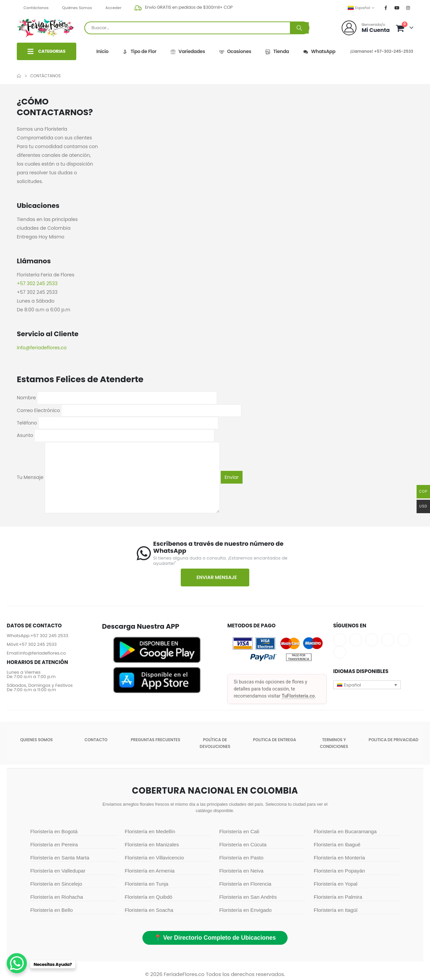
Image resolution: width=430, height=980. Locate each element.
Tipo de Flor (139, 52)
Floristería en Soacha (149, 910)
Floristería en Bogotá (54, 831)
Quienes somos (36, 740)
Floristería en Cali (239, 831)
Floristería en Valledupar (58, 871)
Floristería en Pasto (242, 858)
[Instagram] (408, 8)
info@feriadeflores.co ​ (42, 348)
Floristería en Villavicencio (154, 858)
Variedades (188, 52)
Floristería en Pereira (54, 844)
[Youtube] (397, 8)
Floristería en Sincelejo (56, 884)
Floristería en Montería (339, 858)
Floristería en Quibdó (148, 897)
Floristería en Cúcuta (243, 844)
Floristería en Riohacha (57, 897)
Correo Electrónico (129, 410)
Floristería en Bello (52, 910)
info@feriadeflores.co (43, 653)
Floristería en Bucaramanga (345, 831)
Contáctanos (36, 8)
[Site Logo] (45, 28)
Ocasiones (235, 52)
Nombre (117, 398)
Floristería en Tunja (146, 884)
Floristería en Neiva (242, 871)
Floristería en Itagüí (336, 910)
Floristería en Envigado (246, 910)
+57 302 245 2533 (37, 283)
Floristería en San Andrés (248, 897)
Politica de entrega (274, 740)
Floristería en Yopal (336, 884)
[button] (367, 685)
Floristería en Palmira (338, 897)
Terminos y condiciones (334, 743)
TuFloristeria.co (298, 696)
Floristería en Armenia (150, 871)
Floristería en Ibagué (337, 844)
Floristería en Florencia (245, 884)
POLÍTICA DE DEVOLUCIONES (215, 743)
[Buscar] (299, 28)
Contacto (96, 740)
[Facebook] (386, 8)
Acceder (114, 8)
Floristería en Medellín (150, 831)
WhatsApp (319, 52)
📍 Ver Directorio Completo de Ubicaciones (215, 938)
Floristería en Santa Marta (60, 858)
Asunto (116, 435)
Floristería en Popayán (339, 871)
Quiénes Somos (77, 8)
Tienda (277, 52)
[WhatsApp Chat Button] (17, 963)
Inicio (102, 51)
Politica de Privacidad (393, 740)
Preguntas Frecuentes (155, 740)
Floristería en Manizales (152, 844)
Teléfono (118, 423)
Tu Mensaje (118, 477)
